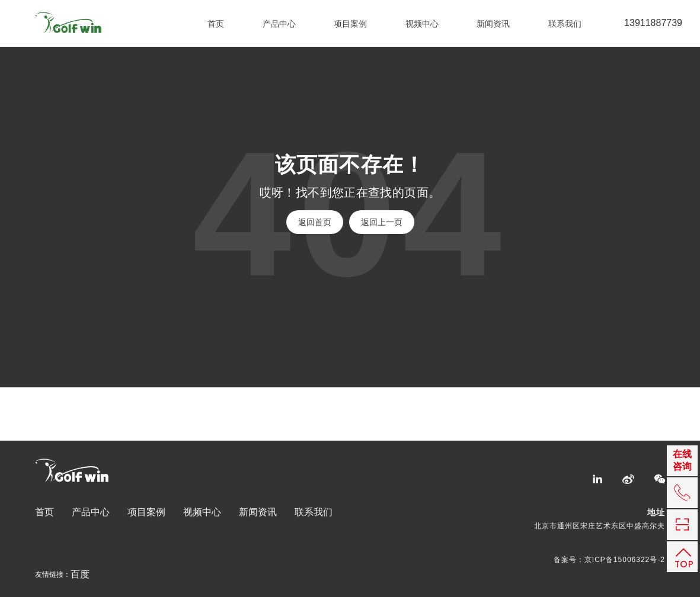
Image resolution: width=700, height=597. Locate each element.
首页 (216, 24)
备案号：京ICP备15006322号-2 (609, 560)
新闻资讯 (493, 24)
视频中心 (422, 24)
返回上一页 (382, 222)
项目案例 (350, 24)
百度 (80, 574)
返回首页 (315, 222)
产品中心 (279, 24)
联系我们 (565, 24)
